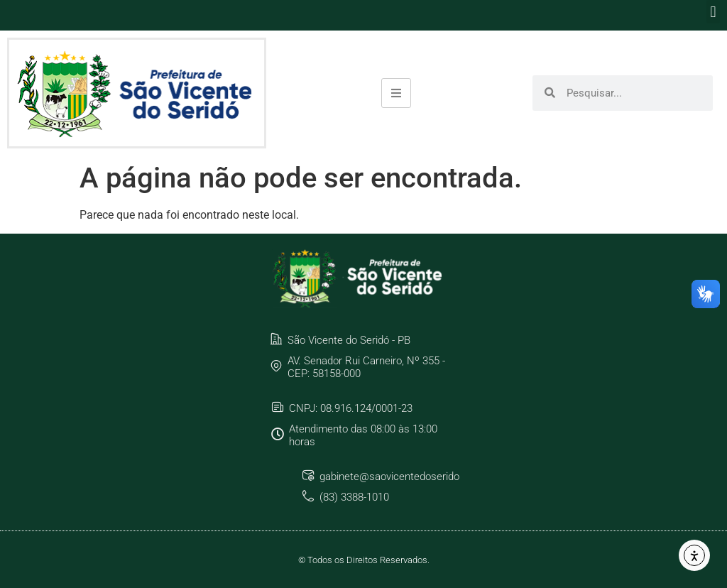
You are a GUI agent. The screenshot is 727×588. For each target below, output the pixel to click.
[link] (137, 93)
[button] (713, 12)
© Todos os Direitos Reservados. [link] (364, 560)
